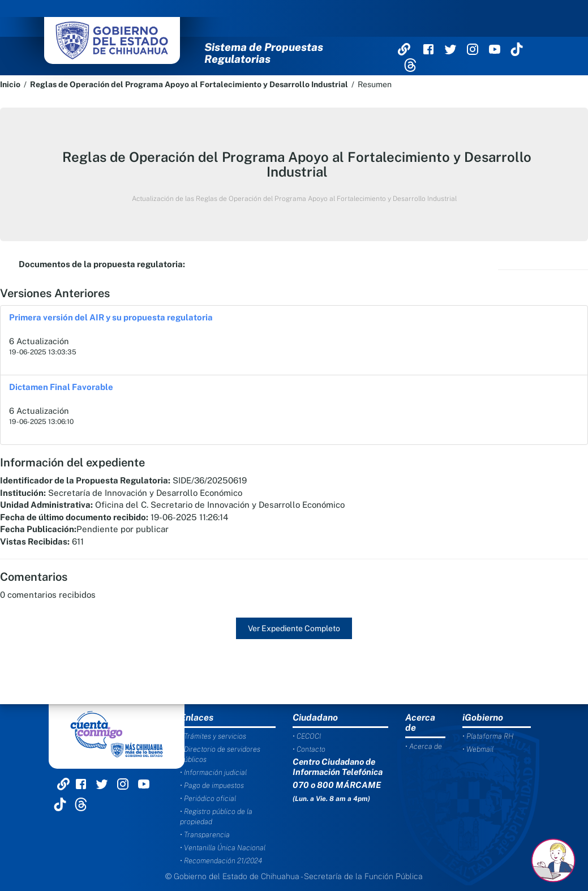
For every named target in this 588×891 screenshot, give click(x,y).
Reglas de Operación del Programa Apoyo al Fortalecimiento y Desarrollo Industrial (189, 84)
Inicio (10, 84)
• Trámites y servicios (213, 736)
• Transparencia (205, 835)
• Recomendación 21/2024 (221, 861)
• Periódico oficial (208, 798)
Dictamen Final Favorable (61, 387)
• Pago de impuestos (212, 785)
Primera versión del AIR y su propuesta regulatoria (111, 317)
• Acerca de (424, 746)
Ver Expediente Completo (294, 628)
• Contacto (309, 749)
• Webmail (478, 749)
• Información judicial (213, 772)
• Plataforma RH (488, 736)
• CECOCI (307, 736)
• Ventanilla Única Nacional (223, 848)
